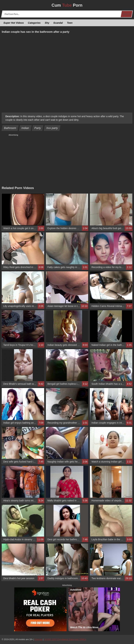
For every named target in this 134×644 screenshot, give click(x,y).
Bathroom (10, 128)
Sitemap (38, 639)
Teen (70, 23)
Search (126, 14)
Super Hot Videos (14, 23)
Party (38, 128)
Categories (34, 23)
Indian (25, 128)
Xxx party (52, 128)
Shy (47, 23)
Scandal (58, 23)
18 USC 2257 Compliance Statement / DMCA (65, 639)
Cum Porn (67, 5)
